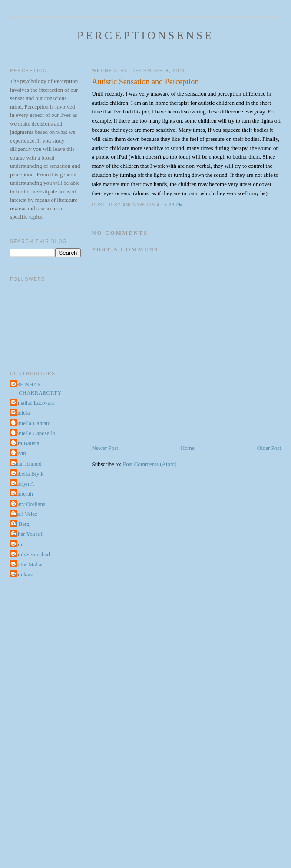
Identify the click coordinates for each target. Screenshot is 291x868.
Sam (17, 544)
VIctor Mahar (28, 564)
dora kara (23, 574)
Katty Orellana (29, 504)
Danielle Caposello (34, 433)
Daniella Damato (31, 423)
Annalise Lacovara (33, 403)
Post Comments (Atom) (150, 464)
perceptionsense (146, 35)
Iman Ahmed (27, 464)
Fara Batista (26, 443)
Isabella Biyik (28, 474)
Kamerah (23, 494)
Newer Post (105, 448)
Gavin (19, 453)
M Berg (21, 524)
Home (188, 448)
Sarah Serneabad (31, 554)
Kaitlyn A (23, 484)
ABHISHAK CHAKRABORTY (37, 389)
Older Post (269, 448)
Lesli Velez (25, 514)
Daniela (21, 413)
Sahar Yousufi (28, 534)
